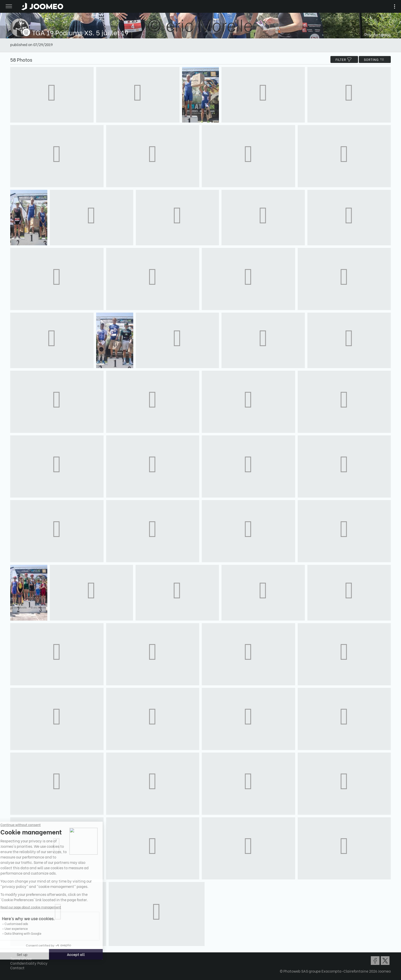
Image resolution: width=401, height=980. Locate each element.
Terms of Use (21, 958)
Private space (378, 34)
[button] (14, 954)
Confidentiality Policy (29, 963)
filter (344, 59)
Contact (17, 968)
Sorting (375, 59)
